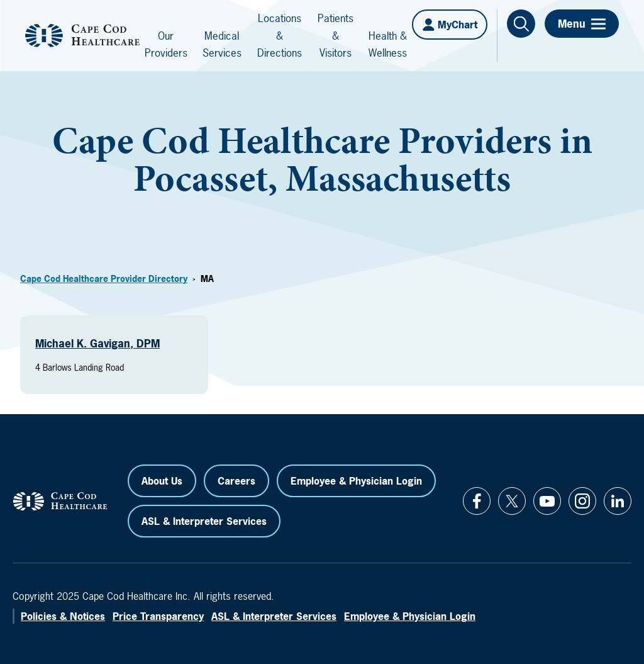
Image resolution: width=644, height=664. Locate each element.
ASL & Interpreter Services (204, 521)
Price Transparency (158, 616)
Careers (236, 481)
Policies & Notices (63, 616)
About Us (162, 481)
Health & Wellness (388, 44)
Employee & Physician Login (356, 481)
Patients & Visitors (336, 35)
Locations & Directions (280, 35)
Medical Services (222, 44)
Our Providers (166, 44)
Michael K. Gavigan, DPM (97, 343)
